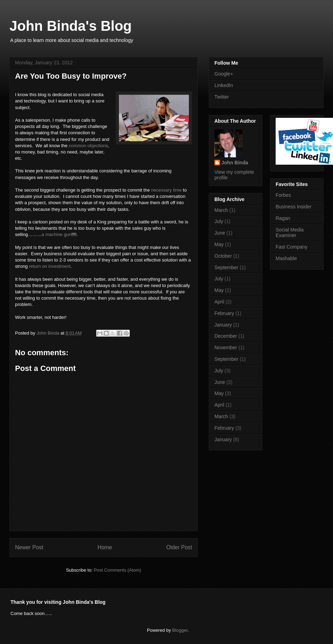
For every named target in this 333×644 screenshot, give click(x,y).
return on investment (50, 266)
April (219, 302)
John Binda (48, 333)
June (220, 233)
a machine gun (56, 234)
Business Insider (294, 207)
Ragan (283, 218)
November (226, 348)
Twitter (222, 97)
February (224, 313)
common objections (88, 146)
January (223, 325)
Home (105, 547)
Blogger (180, 630)
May (219, 244)
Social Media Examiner (290, 233)
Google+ (224, 74)
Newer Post (29, 547)
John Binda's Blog (71, 26)
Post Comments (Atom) (117, 570)
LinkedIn (224, 85)
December (226, 336)
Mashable (286, 258)
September (226, 267)
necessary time (166, 190)
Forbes (283, 195)
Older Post (179, 547)
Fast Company (292, 247)
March (221, 210)
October (223, 256)
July (219, 221)
